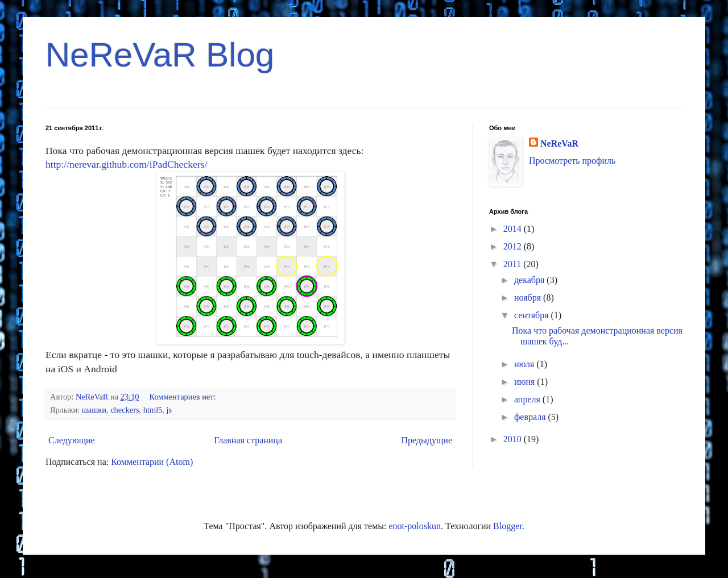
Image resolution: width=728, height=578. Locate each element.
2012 (514, 246)
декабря (530, 280)
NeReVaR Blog (160, 55)
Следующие (72, 440)
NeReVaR (559, 144)
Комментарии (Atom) (152, 462)
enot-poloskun (415, 526)
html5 (153, 410)
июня (526, 382)
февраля (531, 417)
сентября (533, 315)
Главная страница (248, 440)
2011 (513, 264)
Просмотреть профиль (572, 161)
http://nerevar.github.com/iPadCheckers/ (126, 164)
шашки (94, 410)
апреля (528, 399)
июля (525, 364)
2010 (514, 439)
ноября (529, 298)
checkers (125, 410)
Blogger (508, 526)
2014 (514, 229)
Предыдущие (427, 440)
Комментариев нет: (184, 397)
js (169, 410)
